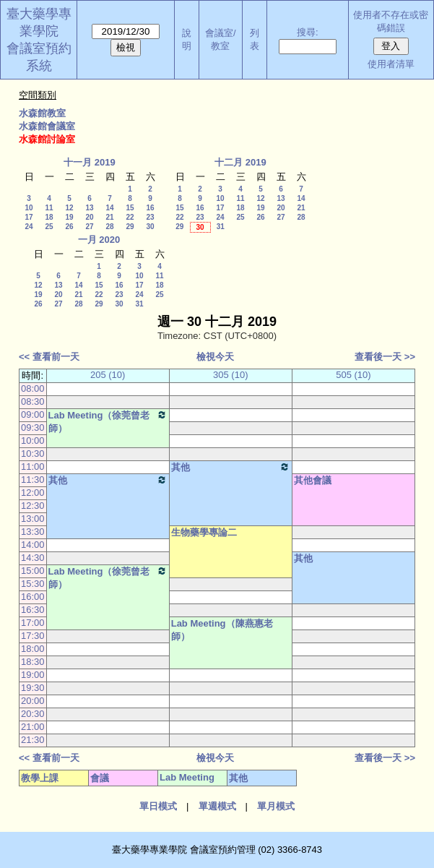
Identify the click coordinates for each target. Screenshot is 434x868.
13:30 (33, 532)
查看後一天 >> (385, 357)
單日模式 (158, 806)
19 (69, 217)
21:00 (33, 727)
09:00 (33, 414)
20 (89, 217)
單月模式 (276, 806)
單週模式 (217, 806)
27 (89, 227)
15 (130, 208)
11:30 (33, 480)
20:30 (33, 714)
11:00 (33, 467)
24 (29, 227)
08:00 (33, 388)
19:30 (33, 688)
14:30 (33, 558)
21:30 (33, 740)
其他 (231, 467)
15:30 (33, 584)
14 (109, 208)
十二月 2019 (240, 162)
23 (150, 217)
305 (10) (230, 375)
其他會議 (313, 480)
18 (49, 217)
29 (130, 227)
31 (221, 227)
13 (89, 208)
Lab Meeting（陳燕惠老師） (222, 630)
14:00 (33, 545)
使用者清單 (391, 64)
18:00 (33, 649)
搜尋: (308, 32)
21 (109, 217)
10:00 (33, 441)
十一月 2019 (90, 162)
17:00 (33, 623)
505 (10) (353, 375)
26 (69, 227)
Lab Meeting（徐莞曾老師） (108, 421)
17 (29, 217)
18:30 (33, 662)
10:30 (33, 454)
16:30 (33, 610)
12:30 (33, 506)
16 (150, 208)
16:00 (33, 597)
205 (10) (108, 375)
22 (130, 217)
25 (49, 227)
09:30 (33, 427)
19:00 (33, 675)
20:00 (33, 701)
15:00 (33, 571)
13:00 (33, 519)
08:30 (33, 401)
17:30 (33, 636)
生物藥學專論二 (204, 532)
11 (49, 208)
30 (150, 227)
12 (69, 208)
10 (29, 208)
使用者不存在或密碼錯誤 (391, 21)
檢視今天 (215, 357)
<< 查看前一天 (49, 357)
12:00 (33, 493)
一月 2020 (99, 240)
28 (109, 227)
